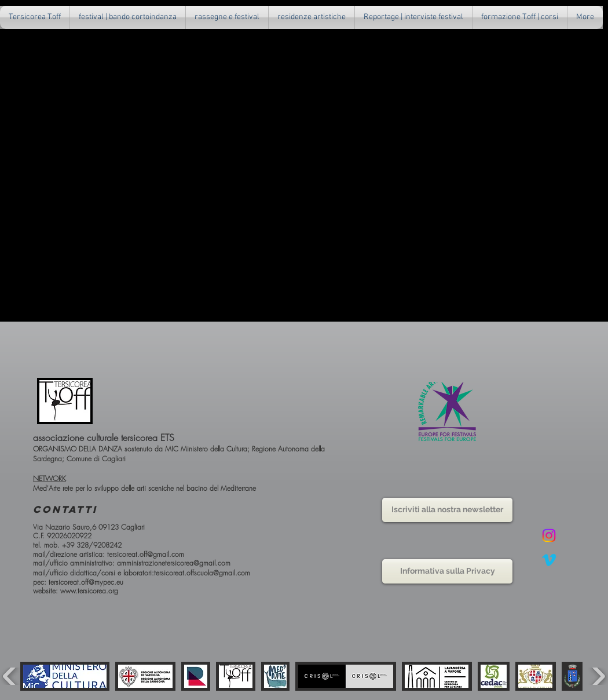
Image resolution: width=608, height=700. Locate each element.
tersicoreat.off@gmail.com (146, 554)
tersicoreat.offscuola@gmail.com (202, 573)
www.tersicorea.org (89, 591)
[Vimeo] (549, 560)
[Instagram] (549, 535)
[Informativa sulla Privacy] (447, 571)
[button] (227, 17)
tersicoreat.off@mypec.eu (86, 582)
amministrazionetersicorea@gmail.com (174, 563)
